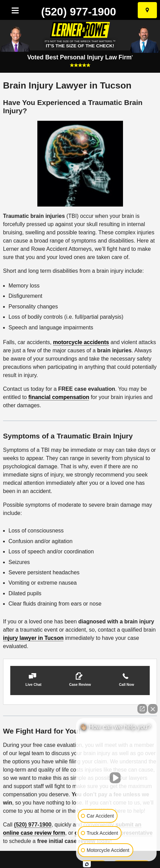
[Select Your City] (147, 10)
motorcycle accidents (81, 342)
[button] (34, 681)
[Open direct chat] (142, 709)
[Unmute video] (116, 778)
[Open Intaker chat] (87, 864)
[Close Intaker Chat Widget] (153, 709)
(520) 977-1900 (79, 12)
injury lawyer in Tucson (33, 638)
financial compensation (59, 397)
